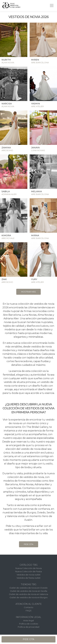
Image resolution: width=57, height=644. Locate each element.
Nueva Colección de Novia (28, 568)
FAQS (29, 611)
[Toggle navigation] (52, 6)
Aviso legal (28, 620)
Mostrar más (28, 292)
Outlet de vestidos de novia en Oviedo (28, 588)
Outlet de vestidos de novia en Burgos (28, 597)
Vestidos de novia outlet (29, 575)
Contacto (29, 607)
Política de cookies (29, 624)
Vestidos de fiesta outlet (28, 578)
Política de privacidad (28, 627)
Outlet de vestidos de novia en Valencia (28, 594)
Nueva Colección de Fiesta (28, 571)
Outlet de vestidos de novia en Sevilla (29, 591)
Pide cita (29, 544)
